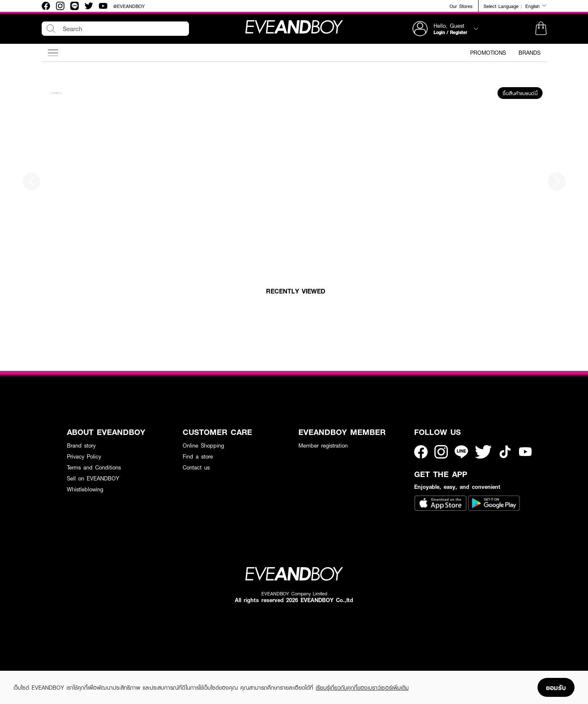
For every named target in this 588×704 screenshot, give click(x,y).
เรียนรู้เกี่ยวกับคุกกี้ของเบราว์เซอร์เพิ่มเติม (362, 688)
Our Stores (461, 6)
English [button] (536, 6)
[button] (541, 29)
